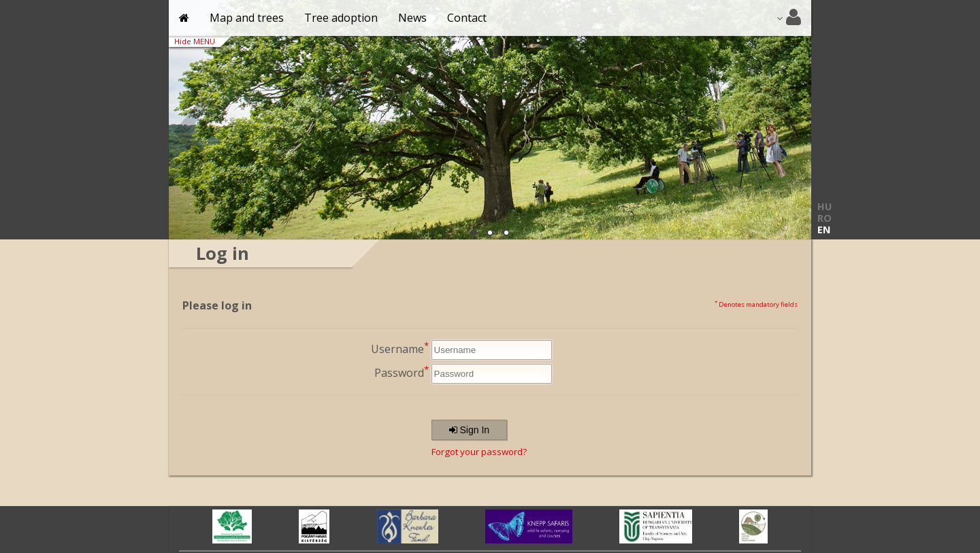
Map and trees (247, 18)
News (412, 18)
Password (402, 372)
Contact (467, 18)
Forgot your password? (479, 452)
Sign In (469, 430)
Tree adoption (341, 18)
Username (400, 348)
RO (824, 218)
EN (824, 230)
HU (824, 206)
